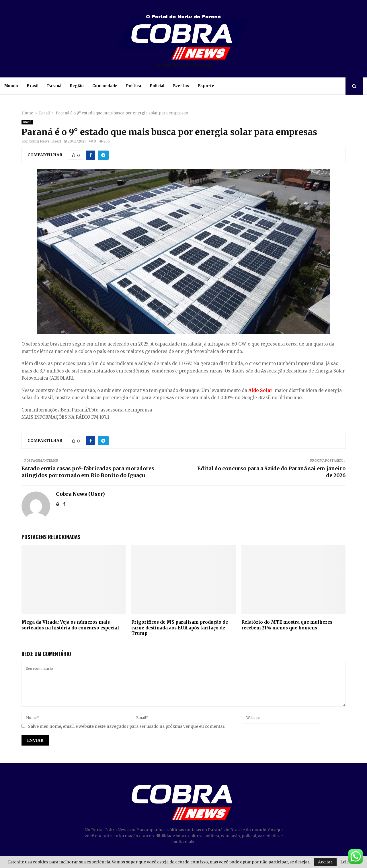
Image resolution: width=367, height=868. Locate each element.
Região (77, 86)
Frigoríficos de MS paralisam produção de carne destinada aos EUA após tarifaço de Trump (180, 628)
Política (133, 86)
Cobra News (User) (45, 141)
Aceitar (325, 862)
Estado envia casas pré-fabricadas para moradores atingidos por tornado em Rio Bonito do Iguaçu (88, 472)
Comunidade (105, 86)
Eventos (181, 86)
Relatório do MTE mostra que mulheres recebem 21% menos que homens (287, 625)
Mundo (11, 86)
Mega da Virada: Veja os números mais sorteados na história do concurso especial (70, 625)
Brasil (33, 86)
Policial (157, 86)
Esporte (206, 86)
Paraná (54, 86)
